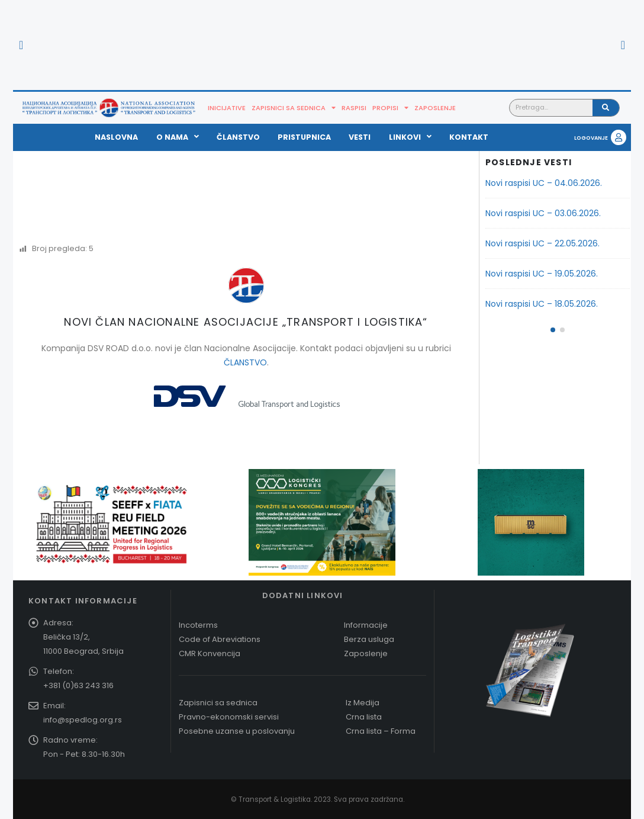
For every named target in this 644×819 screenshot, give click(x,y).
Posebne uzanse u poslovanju (237, 731)
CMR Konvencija (210, 653)
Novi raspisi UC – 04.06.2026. (544, 183)
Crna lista (364, 717)
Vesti (360, 137)
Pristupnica (304, 137)
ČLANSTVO (245, 362)
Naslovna (116, 137)
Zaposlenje (435, 108)
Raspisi (354, 108)
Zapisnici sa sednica (294, 108)
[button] (21, 45)
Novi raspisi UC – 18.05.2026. (542, 304)
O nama (178, 137)
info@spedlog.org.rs (83, 720)
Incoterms (198, 625)
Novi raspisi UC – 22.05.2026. (542, 243)
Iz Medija (363, 703)
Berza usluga (369, 639)
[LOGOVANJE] (619, 137)
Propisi (390, 108)
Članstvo (238, 137)
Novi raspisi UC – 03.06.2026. (543, 213)
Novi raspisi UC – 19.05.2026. (542, 274)
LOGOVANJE (591, 138)
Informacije (366, 625)
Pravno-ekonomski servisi (229, 717)
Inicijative (227, 108)
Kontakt (469, 137)
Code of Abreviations (220, 639)
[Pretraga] (606, 108)
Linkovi (410, 137)
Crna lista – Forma (381, 731)
